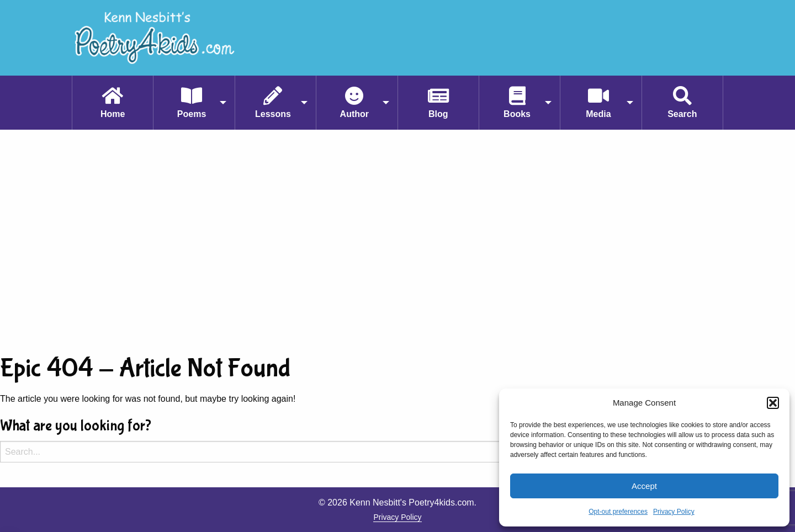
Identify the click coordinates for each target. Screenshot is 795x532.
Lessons (273, 114)
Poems (192, 114)
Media (598, 114)
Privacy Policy (674, 512)
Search (682, 114)
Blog (438, 114)
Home (113, 114)
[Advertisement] (397, 240)
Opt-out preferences (618, 512)
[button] (773, 403)
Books (517, 114)
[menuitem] (112, 103)
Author (354, 114)
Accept (644, 486)
